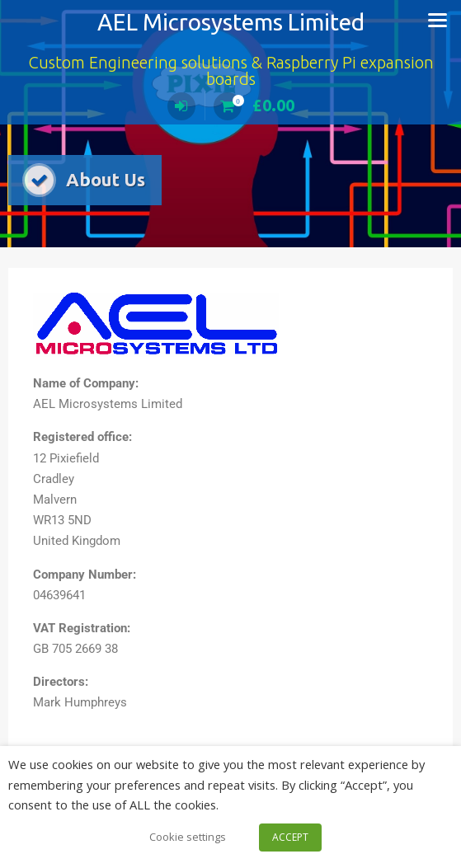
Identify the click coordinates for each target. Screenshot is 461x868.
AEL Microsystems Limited (231, 22)
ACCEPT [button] (290, 837)
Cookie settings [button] (188, 837)
